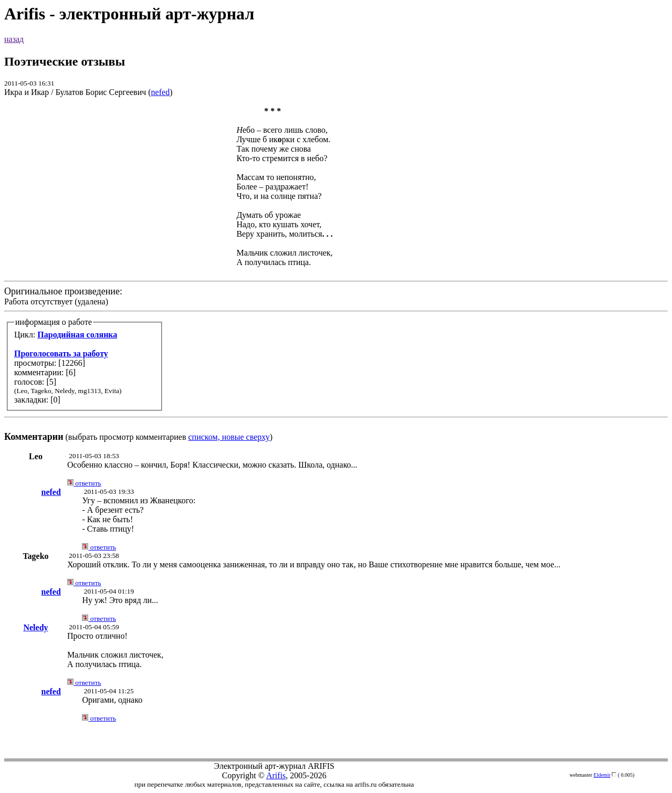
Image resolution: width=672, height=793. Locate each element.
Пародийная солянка (77, 335)
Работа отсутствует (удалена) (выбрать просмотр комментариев (336, 274)
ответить (84, 483)
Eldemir (602, 775)
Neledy (35, 627)
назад (14, 39)
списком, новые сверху (229, 437)
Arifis (276, 775)
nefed (161, 92)
